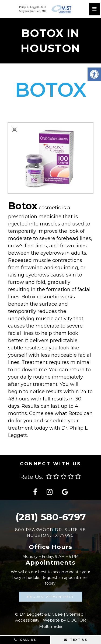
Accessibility (27, 620)
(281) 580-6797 (51, 517)
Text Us (76, 640)
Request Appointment (50, 597)
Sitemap (75, 614)
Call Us (25, 640)
